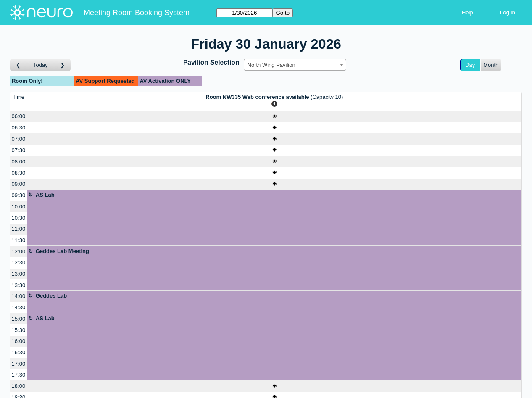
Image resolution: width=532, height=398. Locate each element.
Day (470, 65)
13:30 (19, 285)
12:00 (19, 252)
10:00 (19, 207)
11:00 (19, 229)
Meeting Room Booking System (137, 13)
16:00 (19, 341)
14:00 (19, 296)
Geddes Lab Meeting (62, 251)
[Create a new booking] (274, 117)
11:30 (19, 240)
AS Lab (45, 195)
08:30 (19, 173)
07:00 (19, 139)
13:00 (19, 274)
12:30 (19, 262)
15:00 (19, 319)
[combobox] (295, 65)
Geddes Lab (51, 296)
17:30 (19, 375)
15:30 (19, 330)
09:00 (19, 184)
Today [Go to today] (41, 65)
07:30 (19, 150)
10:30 (19, 218)
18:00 (19, 386)
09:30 (19, 195)
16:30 (19, 352)
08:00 (19, 162)
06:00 (19, 116)
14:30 (19, 307)
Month (491, 65)
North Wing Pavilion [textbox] (271, 65)
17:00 (19, 364)
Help (467, 12)
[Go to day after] (63, 65)
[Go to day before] (19, 65)
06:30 (19, 128)
